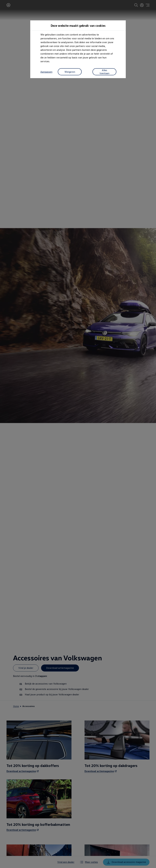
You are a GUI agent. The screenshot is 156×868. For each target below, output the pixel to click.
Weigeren (70, 72)
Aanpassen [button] (46, 72)
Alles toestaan (105, 72)
